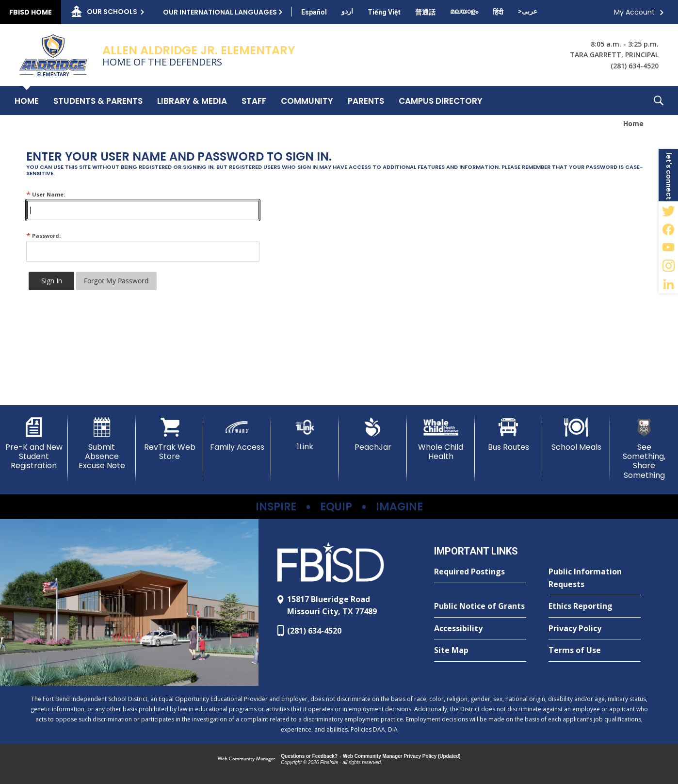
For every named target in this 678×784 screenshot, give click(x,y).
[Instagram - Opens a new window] (668, 266)
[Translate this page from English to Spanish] (314, 12)
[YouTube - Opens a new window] (668, 247)
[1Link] (305, 434)
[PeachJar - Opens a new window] (373, 435)
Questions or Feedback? (309, 756)
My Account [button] (634, 12)
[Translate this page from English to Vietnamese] (384, 12)
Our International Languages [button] (220, 12)
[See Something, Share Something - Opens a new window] (644, 449)
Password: (43, 236)
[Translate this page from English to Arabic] (528, 11)
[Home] (27, 100)
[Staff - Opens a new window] (254, 100)
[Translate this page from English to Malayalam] (464, 11)
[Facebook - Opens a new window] (668, 229)
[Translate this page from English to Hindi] (498, 12)
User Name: (46, 194)
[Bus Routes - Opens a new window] (509, 435)
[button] (659, 100)
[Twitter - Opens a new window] (668, 211)
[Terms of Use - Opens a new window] (595, 651)
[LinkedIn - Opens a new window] (668, 284)
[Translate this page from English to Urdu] (347, 11)
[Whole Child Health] (441, 439)
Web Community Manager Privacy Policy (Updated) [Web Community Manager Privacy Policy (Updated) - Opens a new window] (402, 756)
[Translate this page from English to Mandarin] (425, 12)
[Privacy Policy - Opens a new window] (595, 629)
